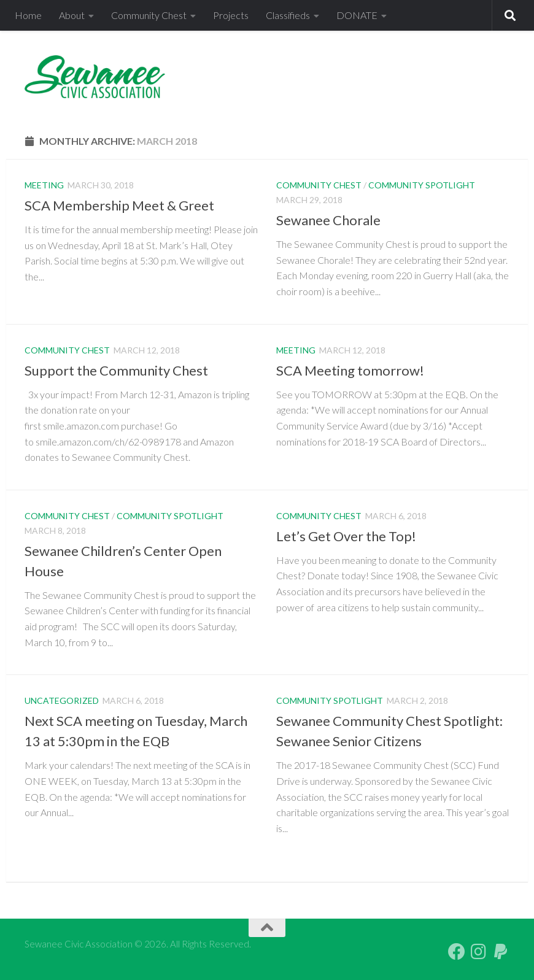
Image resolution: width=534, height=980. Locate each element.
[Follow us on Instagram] (479, 952)
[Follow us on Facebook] (457, 952)
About (72, 15)
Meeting (44, 185)
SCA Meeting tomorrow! (350, 370)
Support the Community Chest (116, 370)
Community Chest (149, 15)
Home (28, 15)
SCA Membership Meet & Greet (119, 205)
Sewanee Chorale (328, 220)
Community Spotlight (422, 185)
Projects (231, 15)
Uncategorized (62, 700)
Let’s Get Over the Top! (346, 536)
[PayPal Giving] (501, 952)
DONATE (357, 15)
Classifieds (288, 15)
